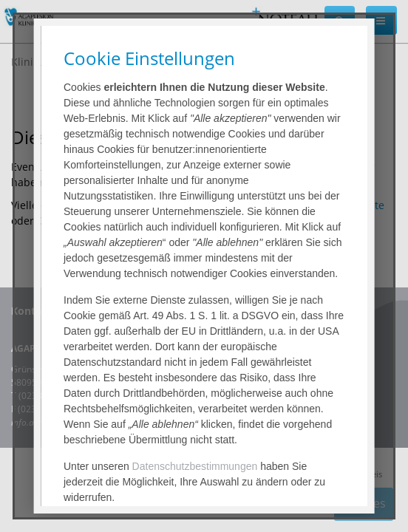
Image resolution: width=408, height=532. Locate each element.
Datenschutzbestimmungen (194, 466)
